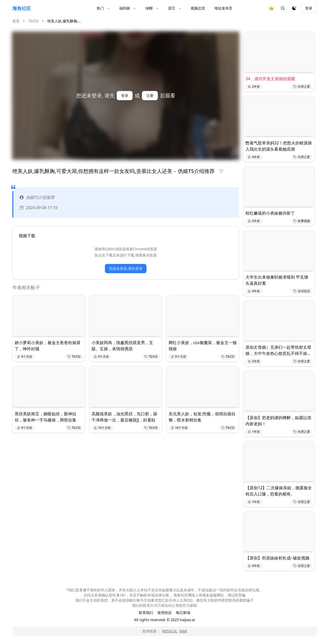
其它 (175, 8)
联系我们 (146, 613)
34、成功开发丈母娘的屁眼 (270, 79)
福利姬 (128, 8)
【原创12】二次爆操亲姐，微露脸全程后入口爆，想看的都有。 (279, 491)
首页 (16, 21)
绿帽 (152, 8)
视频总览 (198, 8)
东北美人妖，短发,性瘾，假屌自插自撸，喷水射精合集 (202, 417)
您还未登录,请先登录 (126, 268)
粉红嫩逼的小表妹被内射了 (270, 213)
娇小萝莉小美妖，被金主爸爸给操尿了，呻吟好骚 (48, 346)
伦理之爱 (302, 86)
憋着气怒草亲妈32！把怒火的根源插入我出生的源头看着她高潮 (279, 146)
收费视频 (302, 221)
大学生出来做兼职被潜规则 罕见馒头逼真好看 (277, 280)
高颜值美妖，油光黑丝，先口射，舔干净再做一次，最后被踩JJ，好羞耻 (124, 417)
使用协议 (164, 613)
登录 (309, 8)
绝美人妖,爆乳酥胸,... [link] (64, 21)
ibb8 (183, 631)
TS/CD (33, 21)
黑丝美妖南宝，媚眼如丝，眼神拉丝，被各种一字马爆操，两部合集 (45, 417)
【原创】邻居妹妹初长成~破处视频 (277, 558)
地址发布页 (223, 8)
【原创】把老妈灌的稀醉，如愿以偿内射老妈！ (278, 421)
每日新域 (183, 613)
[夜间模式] (294, 8)
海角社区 (22, 8)
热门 (103, 8)
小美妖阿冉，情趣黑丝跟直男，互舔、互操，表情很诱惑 (122, 346)
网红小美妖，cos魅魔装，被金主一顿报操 (203, 346)
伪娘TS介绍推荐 (37, 197)
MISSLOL (170, 631)
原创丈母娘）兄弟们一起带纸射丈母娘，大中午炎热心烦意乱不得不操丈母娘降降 (278, 350)
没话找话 (302, 291)
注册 (150, 95)
